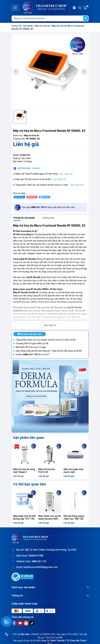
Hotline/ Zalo (80, 8)
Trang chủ (16, 26)
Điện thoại (74, 8)
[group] (50, 72)
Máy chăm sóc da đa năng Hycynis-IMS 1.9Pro (50, 519)
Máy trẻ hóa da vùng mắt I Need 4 (24, 471)
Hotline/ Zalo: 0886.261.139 (31, 561)
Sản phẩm (28, 26)
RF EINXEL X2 (33, 139)
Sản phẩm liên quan (29, 438)
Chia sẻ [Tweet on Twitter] (44, 197)
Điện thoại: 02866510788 (30, 556)
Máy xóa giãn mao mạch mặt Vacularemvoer (74, 472)
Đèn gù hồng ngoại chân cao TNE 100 (74, 517)
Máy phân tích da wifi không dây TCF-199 (24, 517)
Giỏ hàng (87, 8)
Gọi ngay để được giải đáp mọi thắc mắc (48, 207)
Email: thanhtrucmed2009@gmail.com (37, 567)
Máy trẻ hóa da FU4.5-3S (46, 471)
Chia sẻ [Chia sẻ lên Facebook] (19, 197)
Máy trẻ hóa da (43, 26)
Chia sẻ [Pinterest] (32, 197)
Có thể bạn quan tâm (30, 484)
